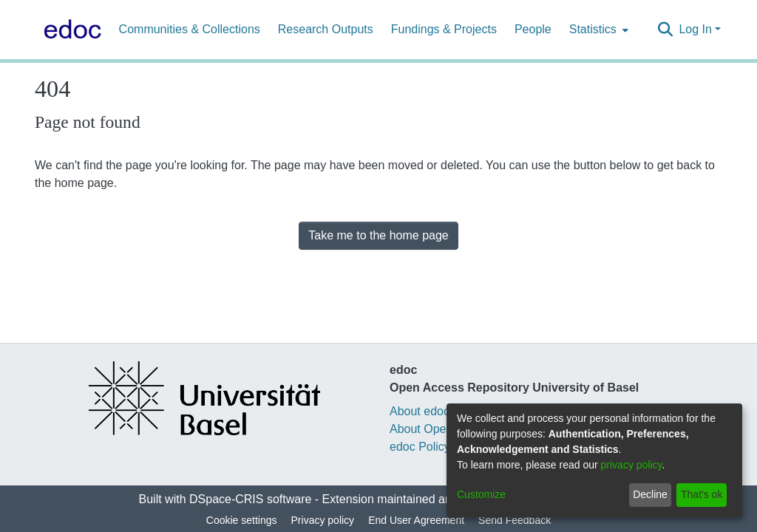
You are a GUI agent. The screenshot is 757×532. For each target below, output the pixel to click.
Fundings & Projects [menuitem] (444, 29)
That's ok (702, 494)
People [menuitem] (533, 29)
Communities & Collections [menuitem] (190, 29)
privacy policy (632, 465)
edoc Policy (420, 447)
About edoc (420, 411)
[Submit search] (665, 30)
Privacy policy (323, 520)
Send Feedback (515, 520)
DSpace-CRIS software (250, 499)
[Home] (69, 30)
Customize (481, 494)
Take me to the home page (378, 235)
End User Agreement (416, 520)
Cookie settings (242, 520)
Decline (650, 494)
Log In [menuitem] (695, 29)
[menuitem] (597, 30)
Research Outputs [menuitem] (326, 29)
